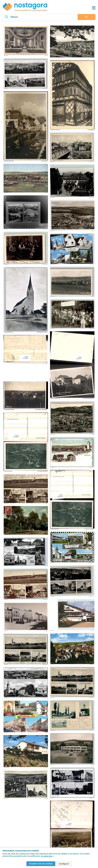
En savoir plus (47, 856)
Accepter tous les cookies (41, 864)
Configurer (64, 864)
